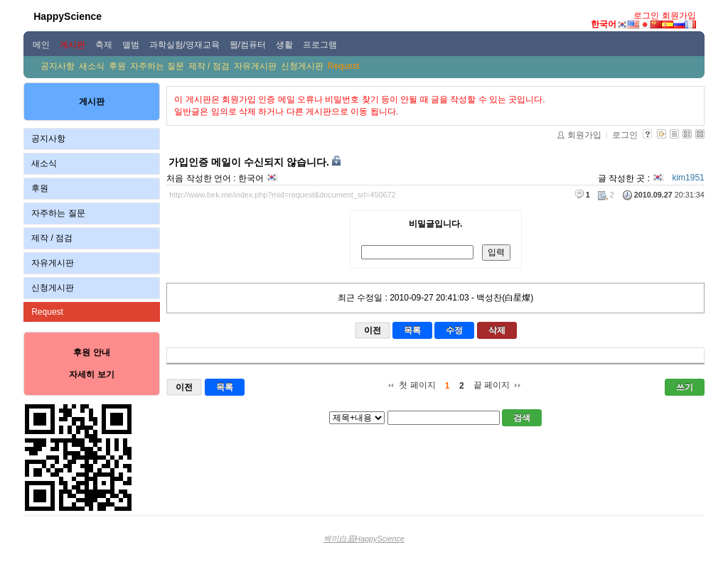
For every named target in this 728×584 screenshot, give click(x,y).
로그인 (646, 16)
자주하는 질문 (157, 66)
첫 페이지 (417, 385)
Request (344, 66)
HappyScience (68, 16)
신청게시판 (302, 66)
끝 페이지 (492, 385)
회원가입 (679, 16)
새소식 (92, 66)
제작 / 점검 (209, 66)
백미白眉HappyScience (364, 539)
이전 (373, 330)
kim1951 (688, 178)
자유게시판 (255, 66)
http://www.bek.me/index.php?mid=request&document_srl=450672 (282, 195)
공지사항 (58, 66)
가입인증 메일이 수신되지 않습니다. (249, 162)
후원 (117, 66)
